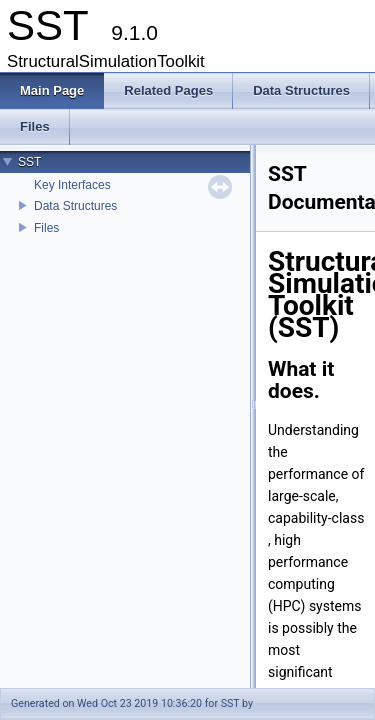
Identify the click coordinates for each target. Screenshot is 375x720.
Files (46, 228)
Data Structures (75, 206)
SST (29, 162)
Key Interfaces (72, 185)
